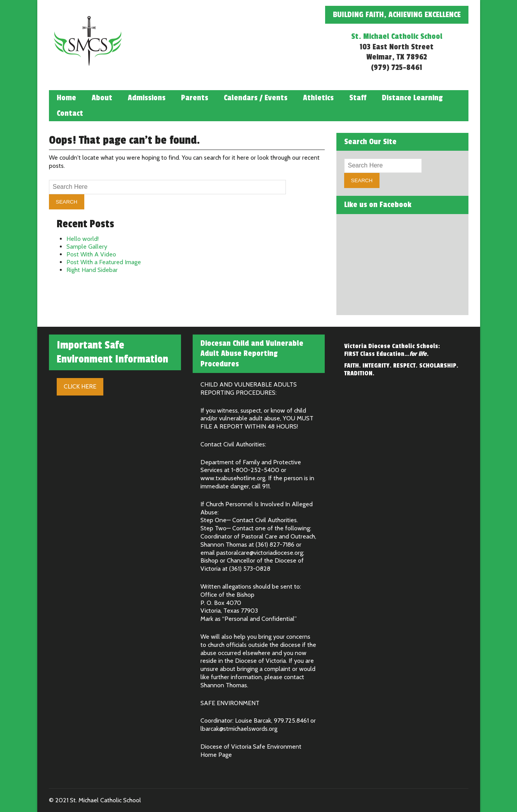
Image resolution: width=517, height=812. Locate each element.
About (102, 98)
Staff (358, 98)
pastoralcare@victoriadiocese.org (260, 553)
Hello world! (83, 239)
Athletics (318, 98)
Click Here (80, 386)
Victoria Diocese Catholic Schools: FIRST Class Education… (392, 350)
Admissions (147, 98)
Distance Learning (412, 98)
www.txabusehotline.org (233, 478)
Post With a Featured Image (104, 262)
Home (66, 98)
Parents (195, 98)
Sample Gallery (87, 247)
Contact (70, 113)
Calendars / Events (256, 98)
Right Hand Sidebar (92, 270)
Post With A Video (91, 254)
